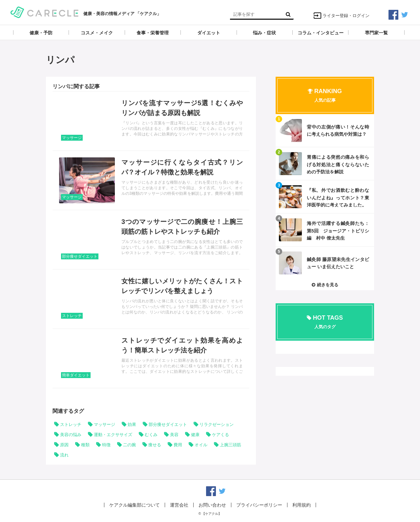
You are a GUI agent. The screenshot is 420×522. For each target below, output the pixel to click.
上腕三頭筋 (231, 445)
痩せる (155, 445)
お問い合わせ (212, 505)
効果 (132, 424)
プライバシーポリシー (259, 505)
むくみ (151, 435)
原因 (64, 445)
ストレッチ (72, 316)
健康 (195, 435)
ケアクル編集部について (135, 505)
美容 (174, 435)
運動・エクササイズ (113, 435)
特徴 (106, 445)
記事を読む (151, 121)
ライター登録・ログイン (341, 16)
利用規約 (302, 505)
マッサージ (72, 138)
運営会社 (179, 505)
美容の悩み (71, 435)
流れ (64, 455)
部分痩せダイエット (80, 256)
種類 (85, 445)
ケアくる (220, 435)
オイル (201, 445)
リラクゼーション (217, 424)
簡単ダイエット (76, 375)
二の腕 (129, 445)
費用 (178, 445)
